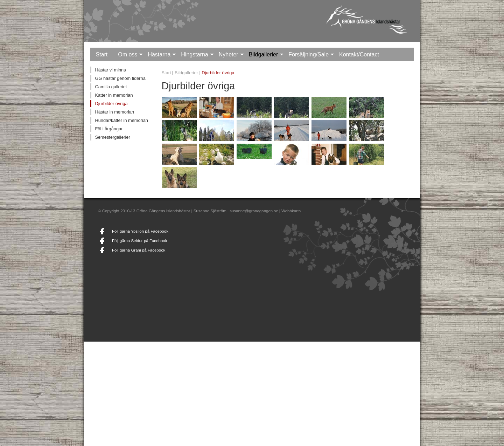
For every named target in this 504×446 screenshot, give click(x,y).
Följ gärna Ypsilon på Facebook (140, 231)
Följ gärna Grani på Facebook (139, 250)
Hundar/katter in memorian (121, 120)
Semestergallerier (112, 137)
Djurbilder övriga (111, 104)
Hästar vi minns (110, 70)
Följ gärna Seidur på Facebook (139, 241)
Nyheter (229, 54)
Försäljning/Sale (309, 54)
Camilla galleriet (111, 87)
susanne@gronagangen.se (254, 211)
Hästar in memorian (114, 112)
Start (101, 54)
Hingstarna (194, 54)
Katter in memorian (114, 95)
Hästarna (159, 54)
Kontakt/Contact (359, 54)
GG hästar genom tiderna (120, 78)
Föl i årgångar (109, 129)
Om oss (128, 54)
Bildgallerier (264, 54)
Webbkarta (291, 211)
